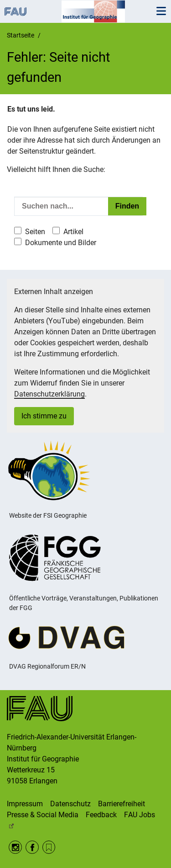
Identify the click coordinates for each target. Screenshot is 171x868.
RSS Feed (49, 847)
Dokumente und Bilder (61, 243)
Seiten (35, 232)
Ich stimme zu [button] (44, 416)
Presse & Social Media (43, 815)
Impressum (25, 804)
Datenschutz (70, 804)
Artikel (73, 232)
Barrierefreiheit (122, 804)
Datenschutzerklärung (49, 394)
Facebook (32, 847)
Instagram (15, 847)
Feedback (101, 815)
